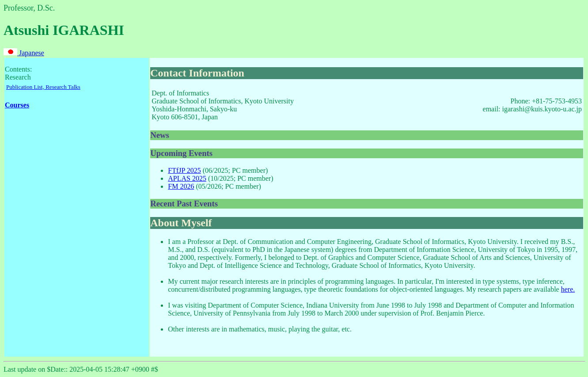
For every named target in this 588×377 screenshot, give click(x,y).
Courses (17, 105)
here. (568, 289)
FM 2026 (181, 186)
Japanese (24, 53)
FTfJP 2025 (184, 170)
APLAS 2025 (187, 178)
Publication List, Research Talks (43, 87)
